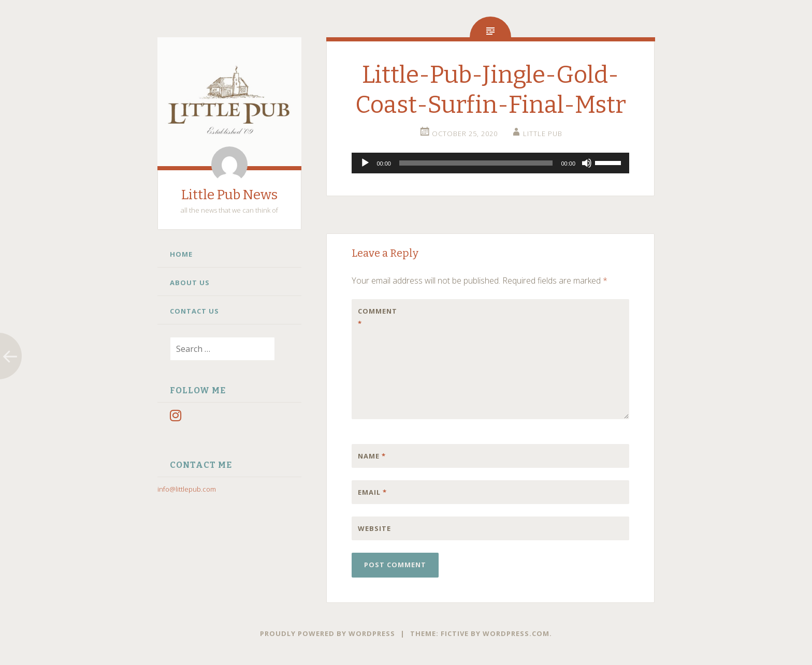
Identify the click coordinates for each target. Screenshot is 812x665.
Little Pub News (229, 195)
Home (181, 254)
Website (374, 528)
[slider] (476, 163)
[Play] (365, 163)
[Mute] (587, 163)
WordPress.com (516, 633)
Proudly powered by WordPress (328, 633)
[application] (490, 163)
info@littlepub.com (187, 489)
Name (372, 456)
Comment (378, 317)
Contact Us (194, 311)
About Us (190, 283)
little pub (543, 134)
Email (372, 492)
